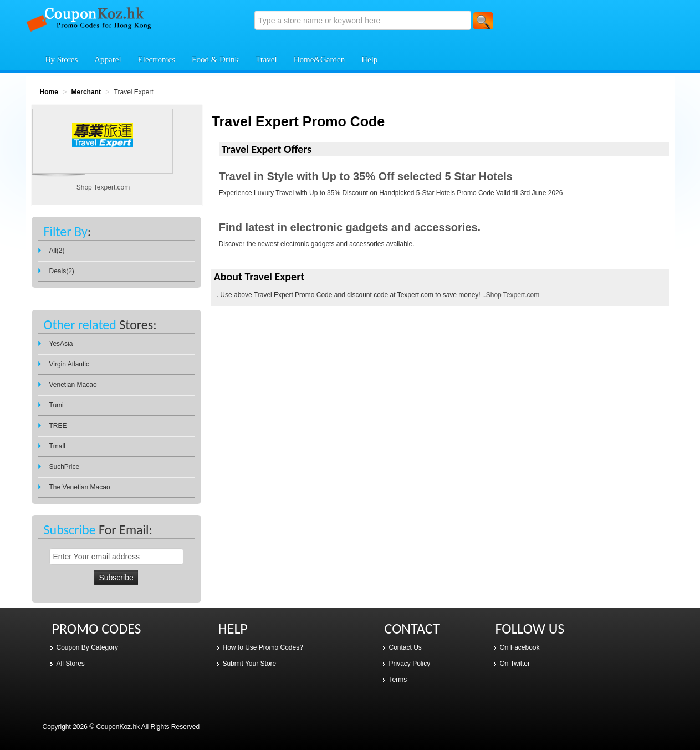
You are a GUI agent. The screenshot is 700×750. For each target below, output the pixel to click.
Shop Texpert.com (513, 295)
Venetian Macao (73, 385)
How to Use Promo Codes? (263, 647)
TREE (58, 426)
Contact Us (405, 647)
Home (49, 92)
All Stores (71, 664)
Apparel (108, 59)
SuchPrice (65, 467)
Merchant (86, 92)
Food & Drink (215, 59)
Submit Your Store (250, 664)
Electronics (157, 59)
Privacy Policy (410, 664)
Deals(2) (62, 271)
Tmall (57, 446)
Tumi (57, 405)
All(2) (57, 251)
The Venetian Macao (80, 487)
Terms (398, 680)
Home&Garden (319, 59)
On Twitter (515, 664)
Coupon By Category (87, 647)
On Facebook (520, 647)
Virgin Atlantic (70, 364)
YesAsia (61, 344)
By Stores (62, 59)
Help (369, 59)
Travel (266, 59)
